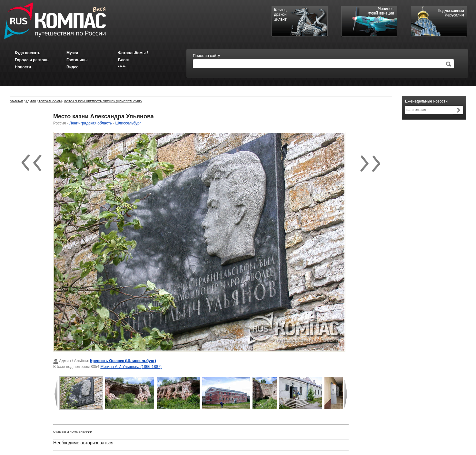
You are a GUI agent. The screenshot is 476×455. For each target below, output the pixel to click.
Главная (16, 101)
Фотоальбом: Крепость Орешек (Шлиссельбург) (103, 101)
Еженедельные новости (426, 101)
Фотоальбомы (50, 101)
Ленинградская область (91, 123)
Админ (31, 101)
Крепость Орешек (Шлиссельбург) (123, 361)
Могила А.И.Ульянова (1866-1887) (131, 367)
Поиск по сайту (206, 56)
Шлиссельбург (128, 123)
